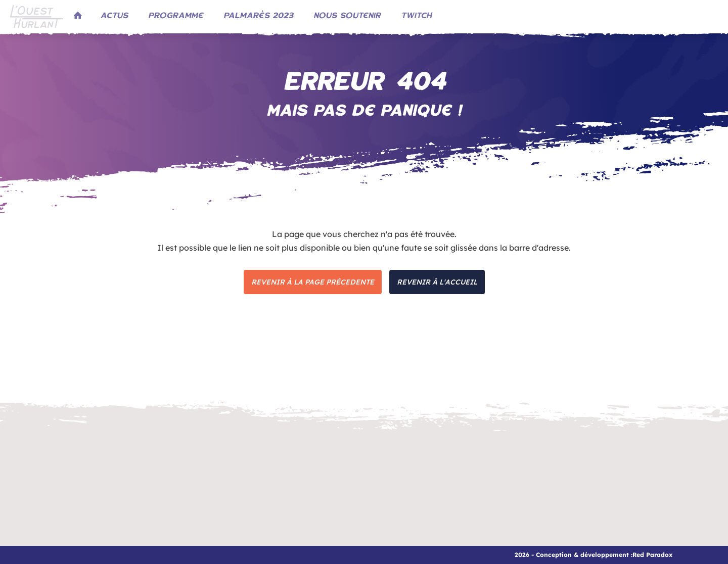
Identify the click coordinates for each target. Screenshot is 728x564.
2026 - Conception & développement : (574, 555)
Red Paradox (652, 555)
